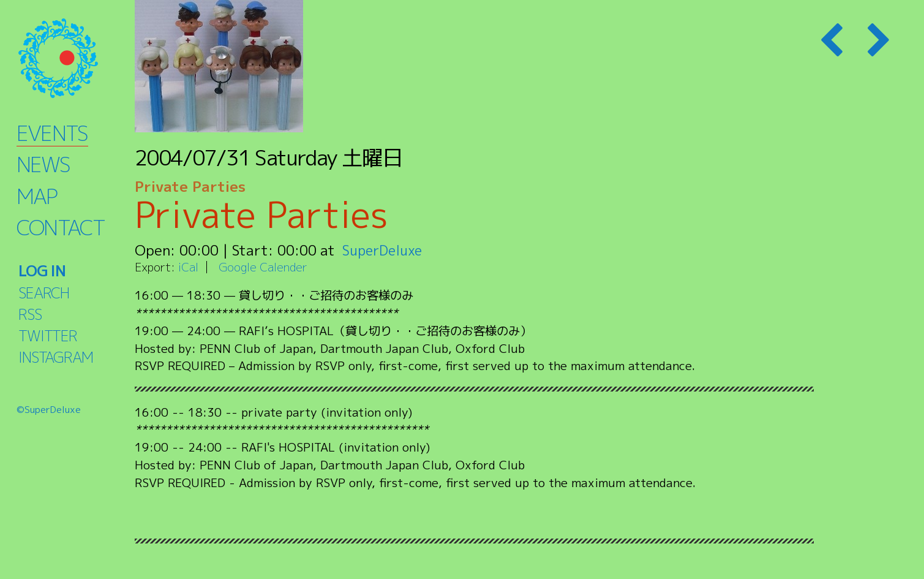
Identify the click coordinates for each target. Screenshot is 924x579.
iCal (189, 267)
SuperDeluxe (384, 250)
